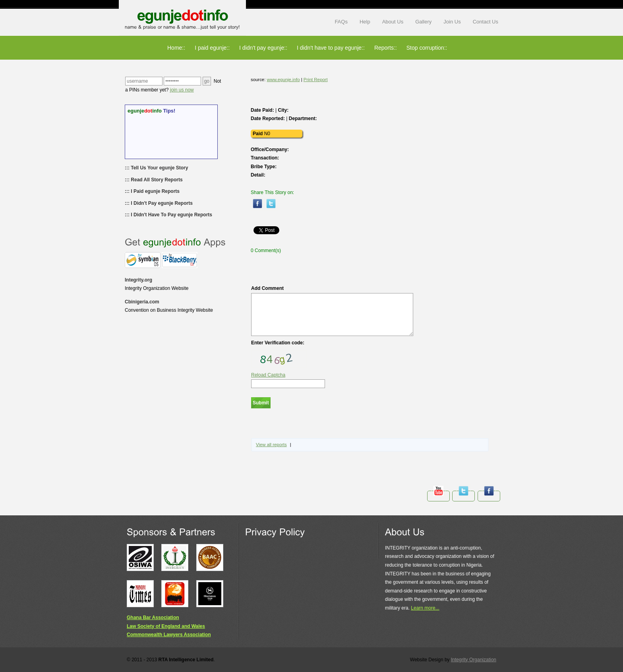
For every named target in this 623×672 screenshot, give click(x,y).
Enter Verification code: (278, 343)
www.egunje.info (283, 80)
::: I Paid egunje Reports (152, 191)
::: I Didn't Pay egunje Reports (159, 203)
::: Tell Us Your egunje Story (156, 168)
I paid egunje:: (212, 48)
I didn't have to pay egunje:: (331, 48)
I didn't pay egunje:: (263, 48)
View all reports (271, 445)
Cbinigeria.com (142, 302)
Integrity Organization (474, 660)
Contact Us (486, 22)
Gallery (423, 22)
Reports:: (386, 48)
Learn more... (425, 608)
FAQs (341, 22)
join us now (182, 90)
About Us (393, 22)
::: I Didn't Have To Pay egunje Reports (168, 215)
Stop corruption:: (427, 48)
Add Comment (332, 311)
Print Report (316, 80)
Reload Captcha (268, 375)
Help (365, 22)
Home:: (176, 48)
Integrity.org (138, 280)
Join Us (452, 22)
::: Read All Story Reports (154, 180)
